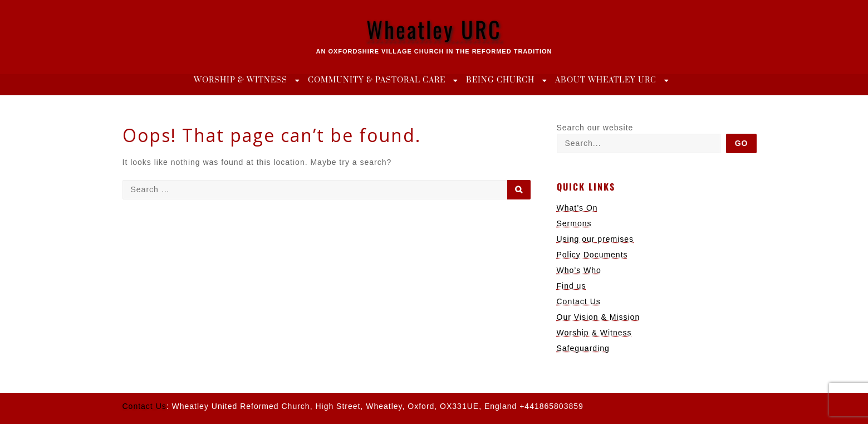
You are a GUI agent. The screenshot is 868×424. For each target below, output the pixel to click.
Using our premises (595, 239)
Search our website (595, 128)
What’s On (577, 208)
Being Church (500, 80)
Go (742, 143)
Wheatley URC (434, 29)
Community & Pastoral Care (377, 80)
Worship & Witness (241, 80)
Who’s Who (579, 270)
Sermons (574, 223)
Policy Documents (592, 255)
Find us (572, 286)
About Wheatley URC (606, 80)
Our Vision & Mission (599, 317)
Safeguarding (583, 348)
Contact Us (579, 301)
